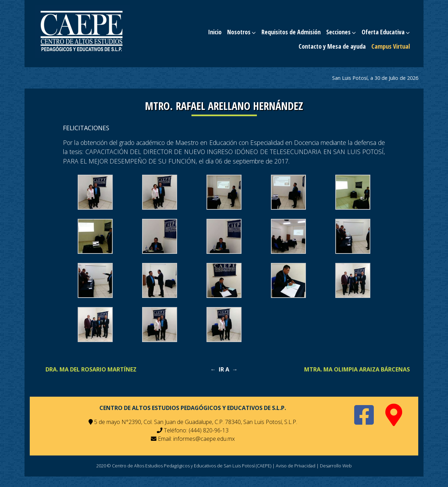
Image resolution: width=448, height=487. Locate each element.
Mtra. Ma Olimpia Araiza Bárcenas (357, 369)
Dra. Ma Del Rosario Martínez (91, 369)
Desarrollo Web (336, 466)
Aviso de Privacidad (296, 466)
